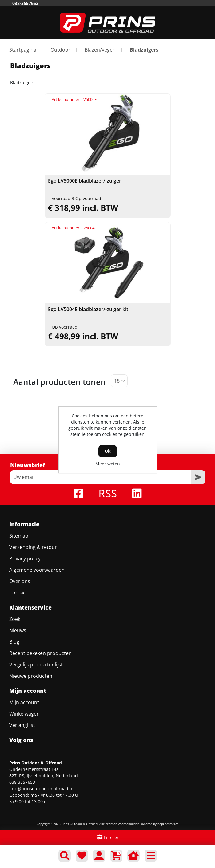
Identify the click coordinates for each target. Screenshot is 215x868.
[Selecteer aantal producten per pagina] (119, 381)
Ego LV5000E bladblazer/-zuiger (85, 181)
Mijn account (24, 702)
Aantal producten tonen (60, 382)
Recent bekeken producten (40, 653)
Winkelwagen (24, 714)
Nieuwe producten (31, 676)
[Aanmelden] (101, 477)
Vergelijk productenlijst (36, 665)
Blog (14, 642)
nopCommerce (168, 824)
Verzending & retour (33, 547)
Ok (108, 451)
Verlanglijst (22, 725)
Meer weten (108, 464)
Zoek (15, 619)
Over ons (20, 581)
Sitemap (19, 536)
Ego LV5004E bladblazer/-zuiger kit (88, 309)
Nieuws (18, 630)
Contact (18, 593)
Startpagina (23, 50)
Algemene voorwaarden (37, 570)
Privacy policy (25, 558)
